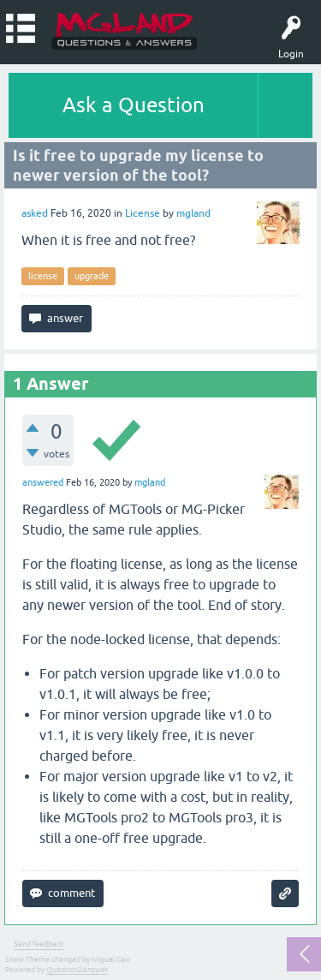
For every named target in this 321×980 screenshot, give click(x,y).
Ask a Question (134, 105)
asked (35, 213)
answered (43, 482)
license (43, 276)
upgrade (92, 276)
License (143, 213)
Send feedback (39, 944)
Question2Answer (77, 970)
